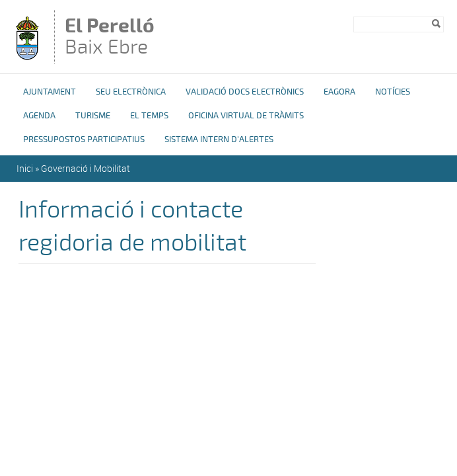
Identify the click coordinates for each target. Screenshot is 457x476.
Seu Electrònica (131, 92)
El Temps (149, 116)
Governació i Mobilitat (86, 168)
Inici (25, 168)
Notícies (393, 92)
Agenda (39, 116)
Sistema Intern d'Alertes (219, 139)
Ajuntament (50, 92)
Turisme (93, 116)
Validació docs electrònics (245, 92)
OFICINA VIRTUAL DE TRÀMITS (246, 116)
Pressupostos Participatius (84, 139)
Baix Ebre (118, 38)
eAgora (339, 92)
